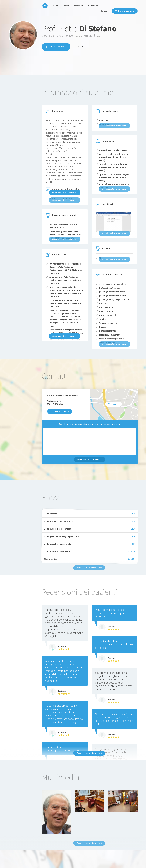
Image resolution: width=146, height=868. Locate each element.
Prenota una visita (125, 11)
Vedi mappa (114, 404)
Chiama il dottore (60, 411)
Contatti (104, 11)
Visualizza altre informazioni (65, 192)
